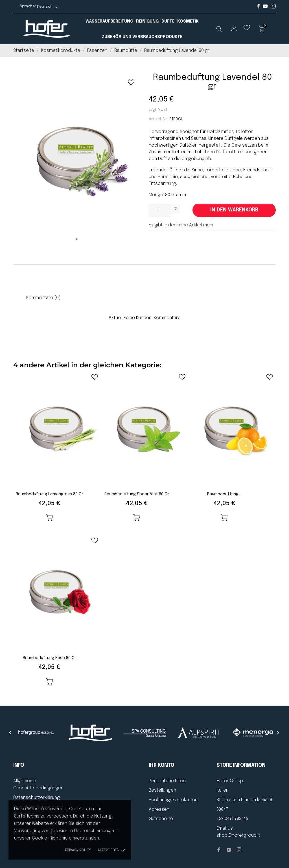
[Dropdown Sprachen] (234, 29)
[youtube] (265, 7)
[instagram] (273, 7)
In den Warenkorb (234, 210)
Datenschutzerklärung (37, 798)
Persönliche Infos (167, 781)
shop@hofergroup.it (238, 835)
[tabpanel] (77, 160)
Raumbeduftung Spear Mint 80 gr (137, 494)
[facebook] (258, 7)
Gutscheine (161, 819)
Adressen (159, 810)
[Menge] (160, 210)
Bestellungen (162, 790)
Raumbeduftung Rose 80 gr (49, 658)
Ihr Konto (162, 765)
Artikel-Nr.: (158, 119)
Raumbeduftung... (224, 494)
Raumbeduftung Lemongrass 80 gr (49, 494)
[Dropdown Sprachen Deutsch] (47, 7)
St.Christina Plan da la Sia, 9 (244, 800)
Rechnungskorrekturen (173, 800)
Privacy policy (78, 850)
